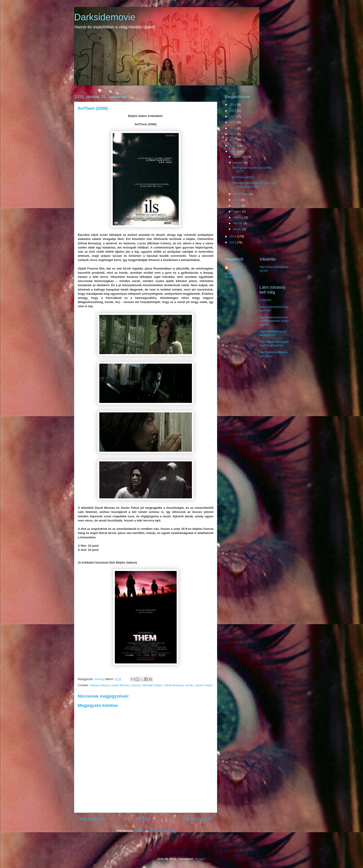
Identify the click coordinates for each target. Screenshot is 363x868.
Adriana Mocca (100, 685)
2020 (233, 122)
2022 (233, 111)
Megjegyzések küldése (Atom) (155, 831)
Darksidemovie (105, 17)
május (238, 211)
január (238, 229)
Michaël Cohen (152, 685)
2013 (233, 242)
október (239, 163)
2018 (233, 134)
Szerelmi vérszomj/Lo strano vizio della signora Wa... (255, 185)
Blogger (200, 859)
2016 (233, 146)
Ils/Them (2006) (243, 177)
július (237, 200)
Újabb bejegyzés (91, 819)
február (238, 223)
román (189, 685)
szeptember (241, 194)
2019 (233, 128)
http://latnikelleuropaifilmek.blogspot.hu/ (274, 344)
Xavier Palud (204, 685)
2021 (233, 116)
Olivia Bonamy (174, 685)
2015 (233, 152)
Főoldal (144, 819)
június (238, 206)
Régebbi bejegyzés (198, 819)
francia (136, 685)
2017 (233, 140)
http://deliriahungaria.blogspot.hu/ (274, 333)
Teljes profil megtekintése (234, 275)
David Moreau (121, 685)
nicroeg (235, 267)
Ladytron (265, 300)
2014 (233, 236)
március (239, 217)
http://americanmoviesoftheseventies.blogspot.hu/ (274, 321)
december (240, 157)
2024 (233, 105)
